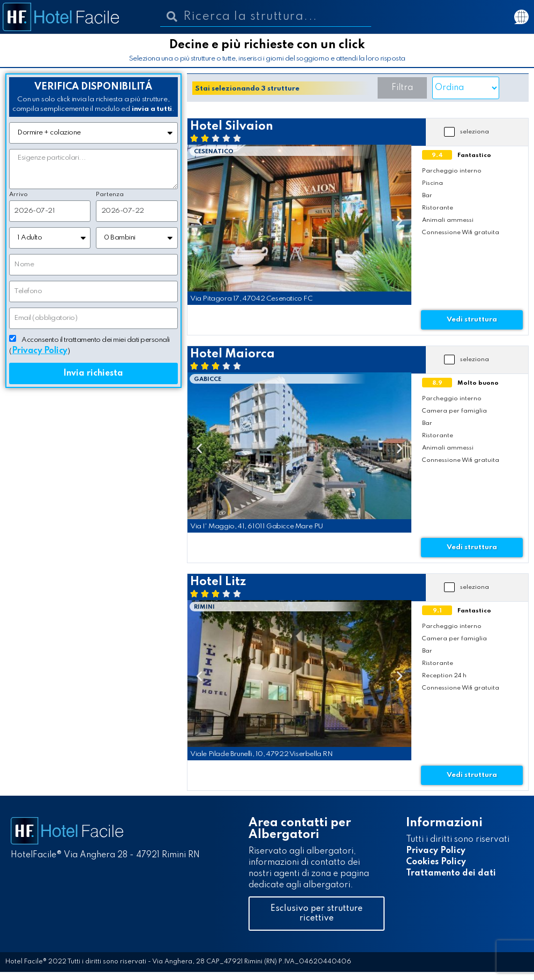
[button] (402, 88)
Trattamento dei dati (451, 873)
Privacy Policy (436, 851)
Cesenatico (214, 152)
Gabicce (208, 379)
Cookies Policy (436, 862)
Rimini (204, 607)
